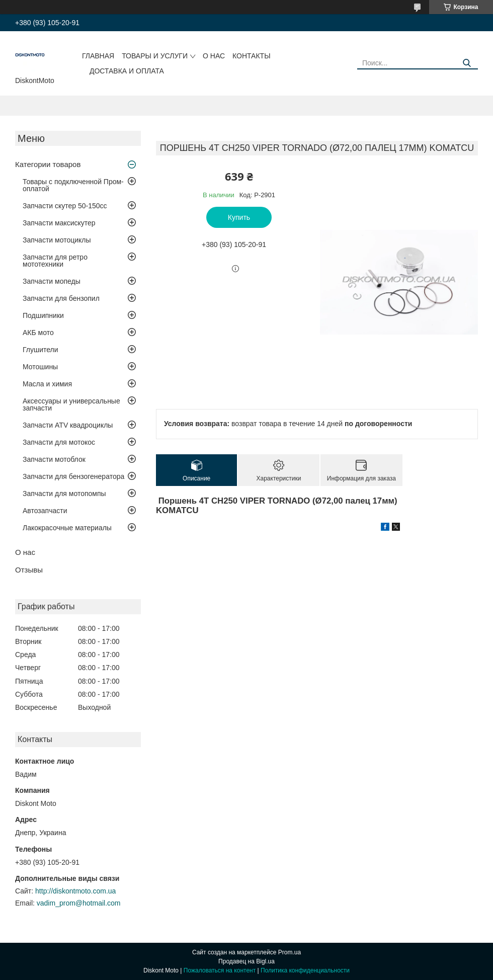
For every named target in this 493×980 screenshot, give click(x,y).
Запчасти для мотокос (59, 442)
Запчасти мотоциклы (57, 240)
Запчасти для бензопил (61, 298)
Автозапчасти (45, 511)
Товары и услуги (155, 56)
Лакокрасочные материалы (67, 528)
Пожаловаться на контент (220, 970)
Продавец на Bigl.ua (247, 961)
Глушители (40, 350)
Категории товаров (48, 164)
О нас (214, 56)
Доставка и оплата (127, 71)
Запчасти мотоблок (54, 459)
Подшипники (43, 315)
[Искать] (467, 63)
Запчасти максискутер (59, 223)
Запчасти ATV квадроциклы (68, 425)
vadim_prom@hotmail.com (79, 903)
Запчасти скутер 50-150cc (65, 206)
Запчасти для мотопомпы (64, 494)
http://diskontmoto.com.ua (75, 891)
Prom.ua (290, 952)
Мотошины (40, 367)
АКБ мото (38, 333)
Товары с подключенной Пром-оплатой (73, 185)
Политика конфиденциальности (305, 970)
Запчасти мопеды (52, 281)
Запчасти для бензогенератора (73, 476)
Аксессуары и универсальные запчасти (71, 404)
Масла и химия (47, 384)
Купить (239, 217)
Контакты (252, 56)
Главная (98, 56)
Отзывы (29, 570)
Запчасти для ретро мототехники (55, 261)
